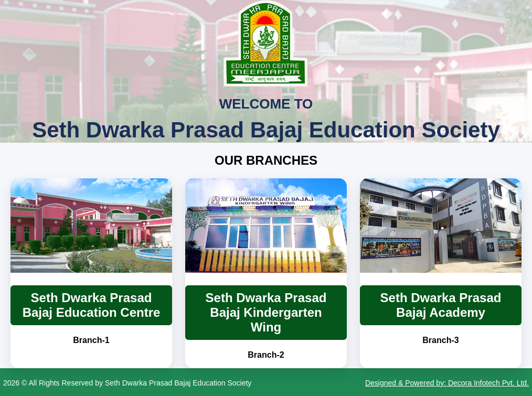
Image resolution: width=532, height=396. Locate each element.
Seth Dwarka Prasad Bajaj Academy (441, 305)
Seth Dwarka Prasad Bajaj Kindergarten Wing (266, 312)
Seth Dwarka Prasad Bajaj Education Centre (92, 305)
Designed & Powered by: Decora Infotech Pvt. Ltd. (447, 383)
